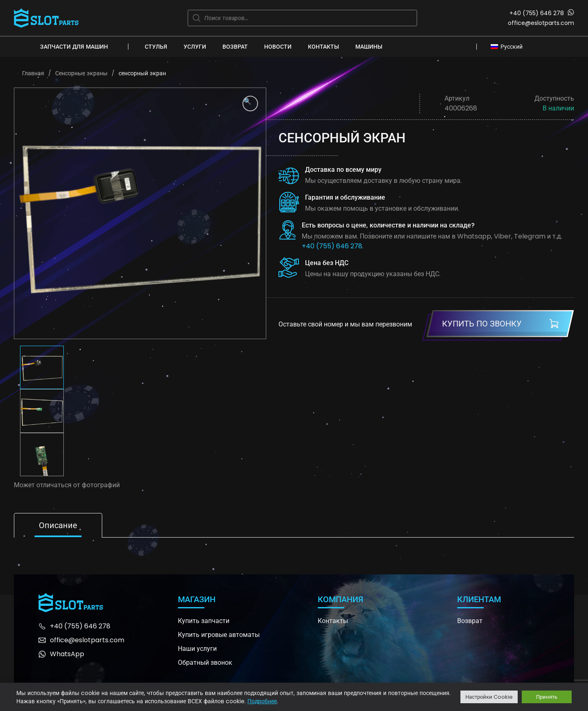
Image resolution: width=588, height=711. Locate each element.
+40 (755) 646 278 (537, 13)
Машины (369, 47)
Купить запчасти (204, 621)
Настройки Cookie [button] (489, 697)
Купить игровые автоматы (219, 635)
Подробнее (262, 701)
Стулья (156, 47)
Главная (33, 73)
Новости (278, 47)
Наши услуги (197, 649)
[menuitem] (509, 46)
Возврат (235, 47)
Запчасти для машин (74, 47)
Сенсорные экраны (81, 73)
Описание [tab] (58, 525)
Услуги (195, 47)
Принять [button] (547, 697)
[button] (250, 103)
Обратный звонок (205, 663)
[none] (509, 46)
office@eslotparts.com (541, 23)
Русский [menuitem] (512, 47)
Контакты (323, 47)
